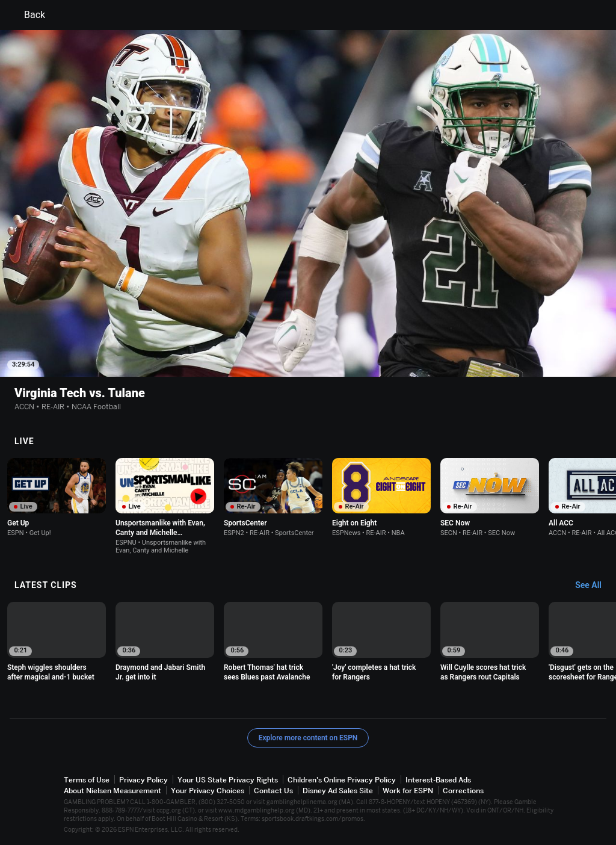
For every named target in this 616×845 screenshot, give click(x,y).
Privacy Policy (143, 780)
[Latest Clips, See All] (594, 586)
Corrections (463, 791)
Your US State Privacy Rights (228, 780)
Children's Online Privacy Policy (342, 780)
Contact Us (273, 791)
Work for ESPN (408, 791)
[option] (57, 497)
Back (27, 15)
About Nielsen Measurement (112, 791)
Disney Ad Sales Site (338, 791)
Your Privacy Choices (208, 791)
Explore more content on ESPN (308, 738)
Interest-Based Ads (438, 780)
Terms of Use (87, 780)
